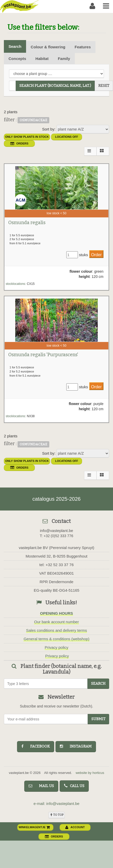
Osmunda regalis (27, 223)
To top (57, 815)
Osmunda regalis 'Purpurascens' (43, 355)
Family (64, 59)
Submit (98, 719)
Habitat (42, 59)
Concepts (17, 59)
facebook (36, 746)
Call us (74, 786)
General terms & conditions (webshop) (56, 639)
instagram (76, 746)
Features (83, 47)
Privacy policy (56, 647)
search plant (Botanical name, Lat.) (55, 86)
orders (19, 143)
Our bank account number (56, 622)
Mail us (41, 786)
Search (15, 46)
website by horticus (90, 773)
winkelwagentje (34, 827)
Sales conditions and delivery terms (56, 630)
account (75, 827)
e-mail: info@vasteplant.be (56, 804)
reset (104, 86)
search (98, 684)
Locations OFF (67, 137)
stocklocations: (16, 284)
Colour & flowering (48, 47)
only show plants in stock (27, 137)
